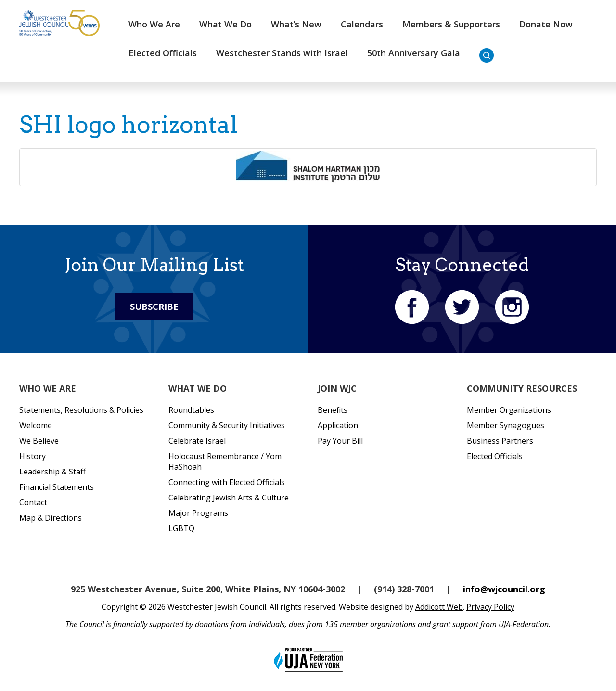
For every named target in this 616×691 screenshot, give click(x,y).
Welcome (36, 425)
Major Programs (198, 513)
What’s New (296, 24)
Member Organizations (509, 410)
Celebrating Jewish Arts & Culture (229, 498)
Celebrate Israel (197, 441)
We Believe (39, 441)
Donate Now (546, 24)
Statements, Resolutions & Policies (81, 410)
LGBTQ (181, 528)
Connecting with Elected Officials (227, 482)
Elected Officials (163, 53)
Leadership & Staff (52, 472)
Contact (33, 502)
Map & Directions (51, 518)
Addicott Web (439, 607)
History (32, 456)
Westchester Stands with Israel (282, 53)
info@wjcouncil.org (504, 589)
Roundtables (191, 410)
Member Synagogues (506, 425)
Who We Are (154, 24)
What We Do (225, 24)
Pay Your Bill (340, 441)
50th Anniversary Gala (414, 53)
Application (338, 425)
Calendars (362, 24)
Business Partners (500, 441)
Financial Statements (57, 487)
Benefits (333, 410)
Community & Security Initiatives (227, 425)
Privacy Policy (490, 607)
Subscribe (154, 307)
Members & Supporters (451, 24)
